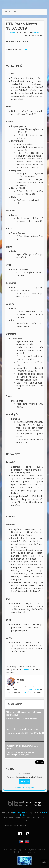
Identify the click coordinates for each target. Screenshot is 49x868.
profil (27, 692)
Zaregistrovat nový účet (24, 788)
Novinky (35, 33)
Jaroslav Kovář (19, 812)
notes (40, 36)
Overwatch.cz (11, 12)
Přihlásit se (24, 782)
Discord (28, 670)
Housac (12, 33)
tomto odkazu (33, 690)
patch (34, 36)
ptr (29, 36)
